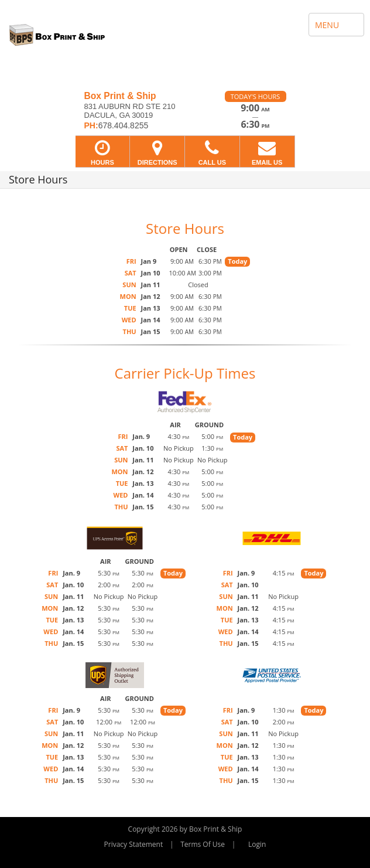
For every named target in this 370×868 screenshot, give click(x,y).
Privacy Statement (134, 844)
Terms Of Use (203, 844)
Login (257, 844)
